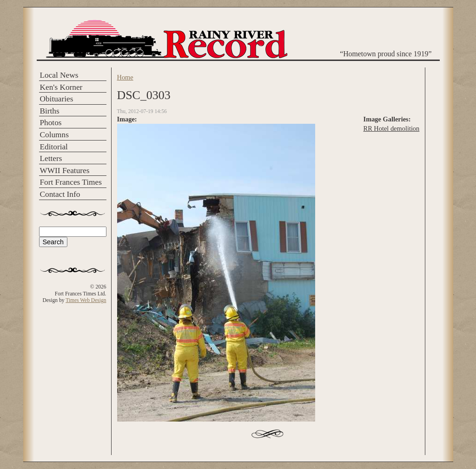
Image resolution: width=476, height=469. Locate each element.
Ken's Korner (61, 87)
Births (50, 111)
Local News (59, 75)
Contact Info (60, 194)
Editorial (54, 147)
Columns (54, 135)
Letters (51, 158)
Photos (51, 123)
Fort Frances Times (71, 182)
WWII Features (65, 171)
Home (125, 77)
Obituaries (57, 99)
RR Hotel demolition (392, 128)
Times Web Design (86, 300)
